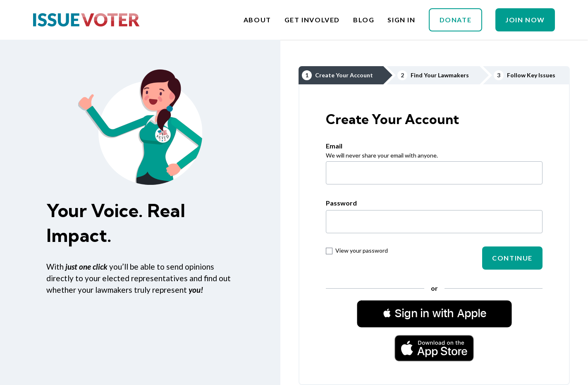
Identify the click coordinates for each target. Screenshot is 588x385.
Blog (364, 20)
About (257, 20)
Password (341, 203)
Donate (456, 20)
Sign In (401, 20)
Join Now (525, 20)
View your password (357, 250)
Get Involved (312, 20)
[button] (434, 313)
